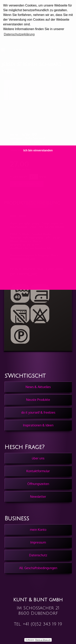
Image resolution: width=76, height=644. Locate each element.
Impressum (38, 542)
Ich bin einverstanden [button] (38, 150)
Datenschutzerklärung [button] (19, 34)
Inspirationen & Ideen (38, 425)
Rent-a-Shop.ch (43, 640)
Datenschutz (38, 555)
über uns (38, 458)
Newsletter (38, 497)
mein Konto (38, 530)
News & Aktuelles (38, 387)
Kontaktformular (38, 471)
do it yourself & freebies (38, 412)
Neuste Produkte (38, 400)
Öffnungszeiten (38, 484)
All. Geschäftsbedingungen (38, 568)
